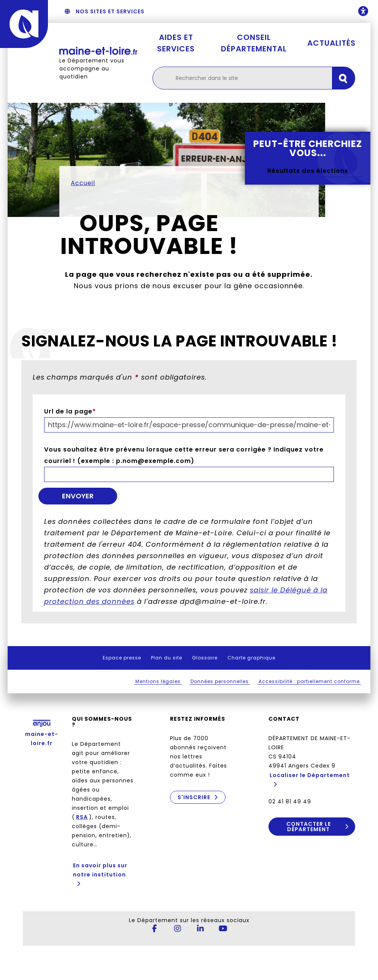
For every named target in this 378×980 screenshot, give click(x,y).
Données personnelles (220, 681)
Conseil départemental (254, 43)
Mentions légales (158, 681)
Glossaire (205, 658)
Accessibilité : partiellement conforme (309, 681)
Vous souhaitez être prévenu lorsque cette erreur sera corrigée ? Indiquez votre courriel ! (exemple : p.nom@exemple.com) (184, 455)
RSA (82, 817)
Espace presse (122, 658)
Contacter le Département (309, 827)
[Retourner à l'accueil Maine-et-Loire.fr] (98, 51)
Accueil (83, 183)
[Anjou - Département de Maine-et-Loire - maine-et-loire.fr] (24, 24)
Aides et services (176, 43)
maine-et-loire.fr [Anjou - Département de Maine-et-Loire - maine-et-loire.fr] (42, 732)
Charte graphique (251, 658)
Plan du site (167, 658)
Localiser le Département (310, 775)
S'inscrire (194, 797)
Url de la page (70, 411)
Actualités (331, 43)
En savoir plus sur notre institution (100, 870)
